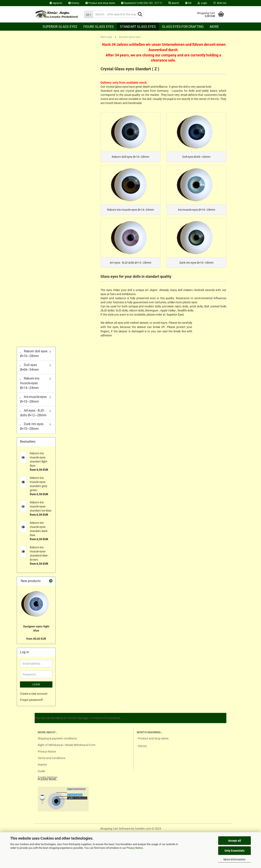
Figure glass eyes (99, 27)
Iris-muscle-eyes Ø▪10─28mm (33, 403)
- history (142, 750)
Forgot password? (32, 703)
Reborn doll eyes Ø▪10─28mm (34, 357)
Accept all (235, 841)
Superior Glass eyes (60, 27)
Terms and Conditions (51, 762)
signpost (56, 3)
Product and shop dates (100, 3)
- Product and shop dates (153, 742)
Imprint (42, 768)
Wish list (220, 3)
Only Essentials (234, 851)
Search (174, 3)
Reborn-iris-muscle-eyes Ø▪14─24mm (30, 387)
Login (202, 3)
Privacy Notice (135, 848)
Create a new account (34, 697)
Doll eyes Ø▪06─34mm (29, 371)
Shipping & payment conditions (57, 742)
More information (234, 859)
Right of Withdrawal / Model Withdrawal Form (67, 749)
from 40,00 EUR (36, 643)
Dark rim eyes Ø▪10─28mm (32, 430)
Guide (41, 775)
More (214, 27)
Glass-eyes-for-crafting (183, 27)
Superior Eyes (175, 318)
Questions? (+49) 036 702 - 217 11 (142, 3)
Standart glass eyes (138, 27)
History (74, 3)
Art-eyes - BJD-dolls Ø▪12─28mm (33, 417)
